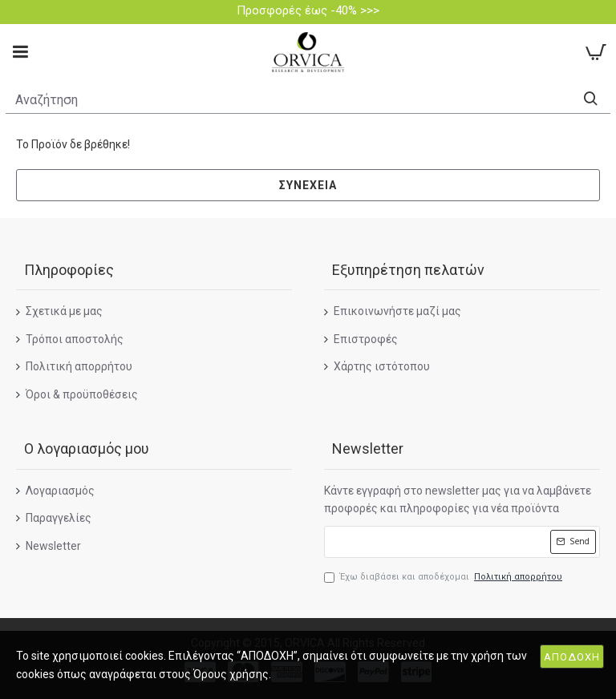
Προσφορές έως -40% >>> (308, 10)
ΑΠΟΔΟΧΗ (572, 657)
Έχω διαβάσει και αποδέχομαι (444, 577)
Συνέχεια (308, 185)
